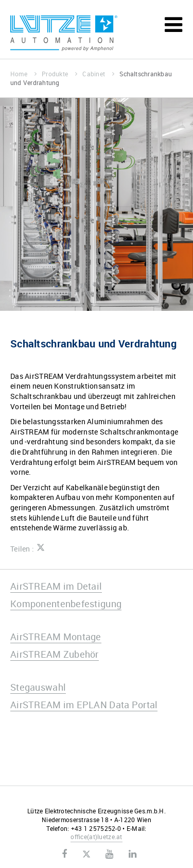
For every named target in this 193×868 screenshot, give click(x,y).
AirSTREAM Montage (56, 637)
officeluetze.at (96, 837)
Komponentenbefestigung (66, 604)
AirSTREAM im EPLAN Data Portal (84, 705)
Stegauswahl (38, 687)
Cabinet (98, 74)
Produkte (59, 74)
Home (23, 74)
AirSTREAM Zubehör (55, 654)
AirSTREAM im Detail (56, 586)
